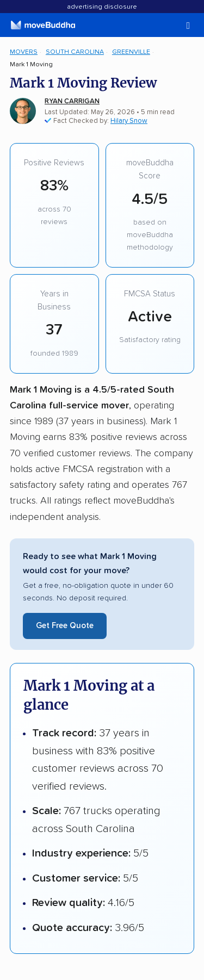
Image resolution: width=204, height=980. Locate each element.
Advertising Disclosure (102, 7)
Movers (24, 52)
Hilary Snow (129, 121)
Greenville (131, 52)
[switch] (174, 26)
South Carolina (75, 52)
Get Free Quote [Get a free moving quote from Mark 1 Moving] (65, 626)
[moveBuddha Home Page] (43, 25)
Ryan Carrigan (72, 101)
